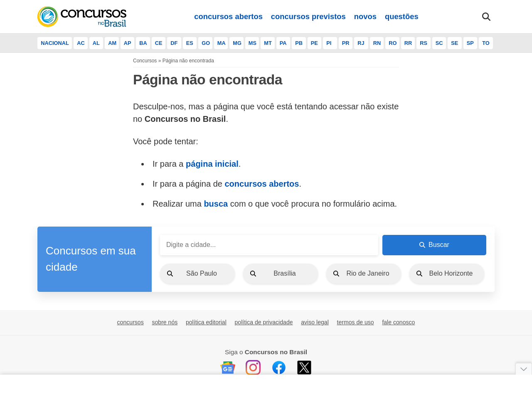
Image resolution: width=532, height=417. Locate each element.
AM (112, 43)
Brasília (284, 273)
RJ (361, 43)
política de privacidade (264, 322)
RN (377, 43)
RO (393, 43)
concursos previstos (308, 16)
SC (439, 43)
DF (174, 43)
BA (143, 43)
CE (159, 43)
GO (206, 43)
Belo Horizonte (451, 273)
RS (424, 43)
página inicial (212, 164)
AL (96, 43)
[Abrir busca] (486, 17)
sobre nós (165, 322)
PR (346, 43)
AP (128, 43)
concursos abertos (228, 16)
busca (216, 204)
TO (486, 43)
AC (81, 43)
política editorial (206, 322)
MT (268, 43)
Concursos (145, 61)
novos (365, 16)
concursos (131, 322)
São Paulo (202, 273)
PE (314, 43)
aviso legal (315, 322)
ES (190, 43)
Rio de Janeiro (368, 273)
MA (222, 43)
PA (283, 43)
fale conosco (398, 322)
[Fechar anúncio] (524, 369)
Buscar (434, 245)
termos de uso (355, 322)
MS (252, 43)
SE (454, 43)
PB (299, 43)
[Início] (82, 17)
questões (402, 16)
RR (408, 43)
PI (329, 43)
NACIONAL (55, 43)
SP (470, 43)
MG (237, 43)
